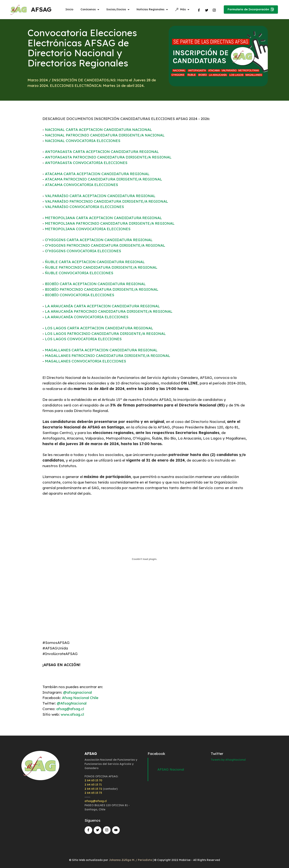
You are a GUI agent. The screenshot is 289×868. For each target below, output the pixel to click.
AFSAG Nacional (171, 769)
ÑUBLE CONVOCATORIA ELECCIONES (79, 273)
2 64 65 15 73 (93, 793)
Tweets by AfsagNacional (228, 760)
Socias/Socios (116, 9)
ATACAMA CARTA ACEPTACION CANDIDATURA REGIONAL (97, 174)
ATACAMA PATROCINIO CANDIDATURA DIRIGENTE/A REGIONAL (104, 179)
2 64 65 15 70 (93, 780)
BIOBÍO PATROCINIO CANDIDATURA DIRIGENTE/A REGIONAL (102, 289)
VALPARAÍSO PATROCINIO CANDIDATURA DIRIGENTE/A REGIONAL (107, 201)
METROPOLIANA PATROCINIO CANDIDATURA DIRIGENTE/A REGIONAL (110, 223)
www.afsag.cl (72, 714)
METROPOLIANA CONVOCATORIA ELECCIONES (88, 229)
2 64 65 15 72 (93, 789)
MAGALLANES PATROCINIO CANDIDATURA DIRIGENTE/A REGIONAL (108, 356)
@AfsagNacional (72, 703)
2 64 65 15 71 (93, 785)
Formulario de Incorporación (251, 9)
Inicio (69, 9)
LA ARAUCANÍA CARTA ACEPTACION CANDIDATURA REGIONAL (102, 306)
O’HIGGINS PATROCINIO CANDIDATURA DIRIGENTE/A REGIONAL (105, 245)
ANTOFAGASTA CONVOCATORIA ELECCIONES (86, 163)
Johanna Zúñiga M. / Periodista (131, 860)
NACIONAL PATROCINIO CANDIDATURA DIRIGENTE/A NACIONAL (105, 135)
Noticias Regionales (151, 9)
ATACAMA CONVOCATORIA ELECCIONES (81, 185)
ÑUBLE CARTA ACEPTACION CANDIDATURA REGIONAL (95, 262)
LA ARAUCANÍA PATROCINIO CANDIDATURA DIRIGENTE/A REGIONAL (109, 311)
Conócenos (88, 9)
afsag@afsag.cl (70, 709)
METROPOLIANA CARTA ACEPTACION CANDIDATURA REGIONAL (103, 218)
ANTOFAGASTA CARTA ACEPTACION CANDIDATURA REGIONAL (102, 152)
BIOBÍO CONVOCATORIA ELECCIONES (80, 295)
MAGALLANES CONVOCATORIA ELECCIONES (85, 361)
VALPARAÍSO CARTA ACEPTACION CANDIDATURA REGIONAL (100, 196)
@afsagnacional (77, 692)
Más (181, 9)
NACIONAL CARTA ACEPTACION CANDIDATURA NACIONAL (99, 130)
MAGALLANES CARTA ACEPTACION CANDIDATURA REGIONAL (101, 350)
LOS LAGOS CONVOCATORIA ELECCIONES (83, 339)
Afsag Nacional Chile (80, 698)
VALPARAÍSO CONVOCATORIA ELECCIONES (84, 207)
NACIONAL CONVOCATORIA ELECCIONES (83, 141)
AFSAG (42, 10)
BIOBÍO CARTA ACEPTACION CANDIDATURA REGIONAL (95, 284)
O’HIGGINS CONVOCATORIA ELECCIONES (83, 251)
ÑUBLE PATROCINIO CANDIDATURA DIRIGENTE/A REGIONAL (101, 267)
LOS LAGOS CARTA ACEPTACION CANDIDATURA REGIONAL (99, 328)
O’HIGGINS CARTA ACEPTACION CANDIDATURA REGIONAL (99, 240)
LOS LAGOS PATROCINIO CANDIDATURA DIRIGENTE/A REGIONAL (105, 334)
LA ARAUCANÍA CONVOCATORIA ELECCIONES (87, 317)
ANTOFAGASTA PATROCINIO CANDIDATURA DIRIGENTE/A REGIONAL (108, 157)
